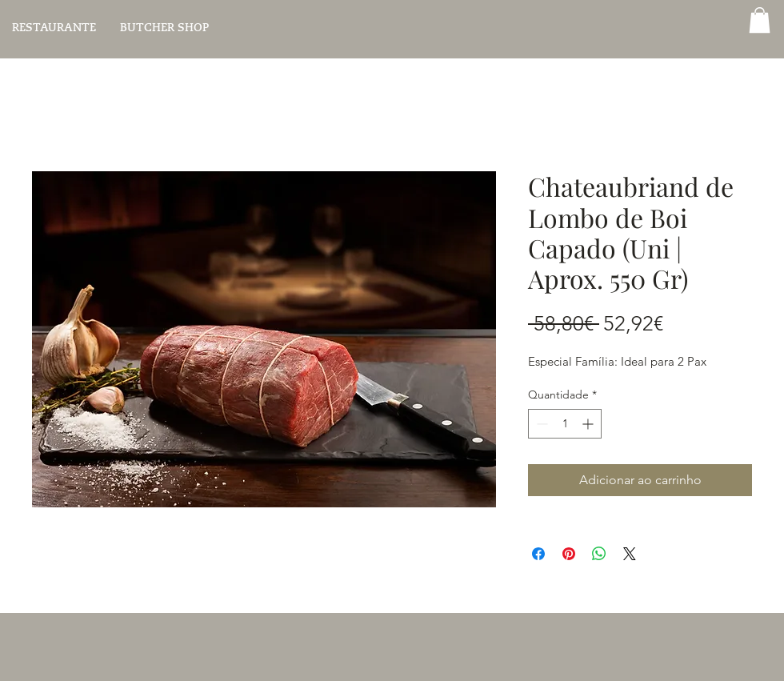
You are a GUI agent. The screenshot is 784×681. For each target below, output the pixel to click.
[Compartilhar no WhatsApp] (599, 554)
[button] (760, 20)
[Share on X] (630, 554)
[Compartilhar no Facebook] (538, 554)
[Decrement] (540, 424)
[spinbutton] (565, 424)
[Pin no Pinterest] (569, 554)
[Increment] (589, 424)
